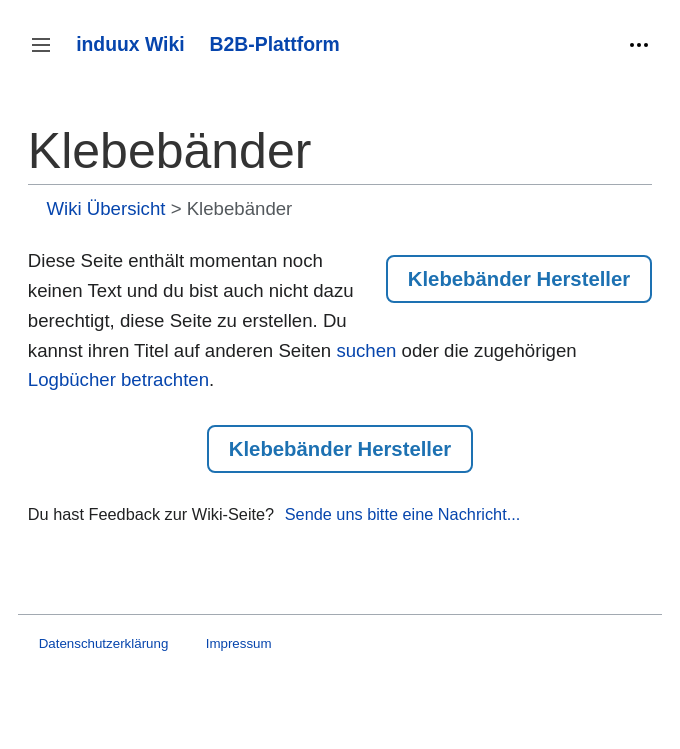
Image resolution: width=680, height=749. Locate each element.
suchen (366, 350)
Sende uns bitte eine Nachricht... (403, 514)
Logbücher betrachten (118, 379)
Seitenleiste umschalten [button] (47, 54)
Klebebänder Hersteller (519, 279)
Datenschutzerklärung (104, 643)
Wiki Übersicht (105, 208)
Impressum (239, 643)
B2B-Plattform (275, 44)
